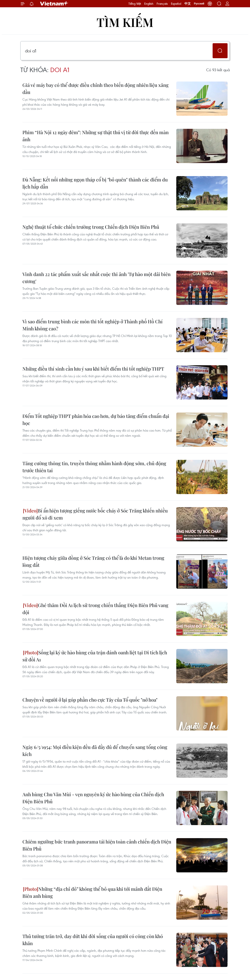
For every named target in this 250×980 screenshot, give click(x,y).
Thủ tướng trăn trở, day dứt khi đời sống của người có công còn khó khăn (93, 940)
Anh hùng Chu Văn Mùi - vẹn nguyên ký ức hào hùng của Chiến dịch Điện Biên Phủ (93, 798)
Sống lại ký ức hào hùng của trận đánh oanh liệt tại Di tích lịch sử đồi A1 (95, 656)
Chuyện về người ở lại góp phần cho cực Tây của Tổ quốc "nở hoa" (90, 700)
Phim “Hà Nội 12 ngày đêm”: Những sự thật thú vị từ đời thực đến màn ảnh (96, 136)
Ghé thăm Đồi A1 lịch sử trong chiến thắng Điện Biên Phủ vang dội (95, 609)
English (149, 4)
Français (162, 4)
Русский (199, 4)
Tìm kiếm (125, 22)
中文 (188, 4)
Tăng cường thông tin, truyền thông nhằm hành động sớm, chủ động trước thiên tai (94, 467)
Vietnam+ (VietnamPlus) (54, 4)
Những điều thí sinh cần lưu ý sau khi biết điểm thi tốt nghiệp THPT (93, 369)
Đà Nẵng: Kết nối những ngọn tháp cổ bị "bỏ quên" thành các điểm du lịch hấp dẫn (95, 183)
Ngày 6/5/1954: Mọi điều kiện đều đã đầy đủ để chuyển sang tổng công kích (95, 751)
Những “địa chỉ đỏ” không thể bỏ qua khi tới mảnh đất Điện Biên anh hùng (92, 892)
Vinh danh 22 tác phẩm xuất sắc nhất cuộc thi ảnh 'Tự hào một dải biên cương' (96, 278)
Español (176, 4)
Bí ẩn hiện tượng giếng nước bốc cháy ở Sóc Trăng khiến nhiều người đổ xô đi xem (95, 514)
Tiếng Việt (135, 4)
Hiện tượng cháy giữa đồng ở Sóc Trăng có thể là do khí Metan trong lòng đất (93, 561)
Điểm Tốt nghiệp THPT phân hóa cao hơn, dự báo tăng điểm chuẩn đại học (96, 419)
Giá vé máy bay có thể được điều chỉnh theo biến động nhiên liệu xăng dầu (96, 88)
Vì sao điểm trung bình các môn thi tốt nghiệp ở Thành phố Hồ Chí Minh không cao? (93, 325)
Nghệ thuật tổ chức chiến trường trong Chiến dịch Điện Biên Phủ (91, 227)
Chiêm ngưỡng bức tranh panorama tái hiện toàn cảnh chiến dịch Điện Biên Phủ (97, 845)
